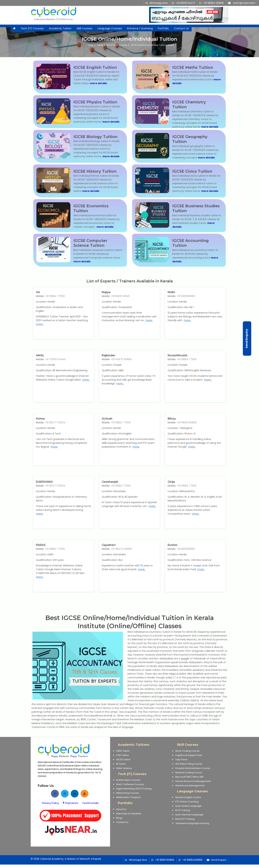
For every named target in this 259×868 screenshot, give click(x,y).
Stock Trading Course (187, 751)
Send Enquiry (219, 860)
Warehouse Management (190, 785)
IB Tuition (121, 764)
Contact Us (182, 28)
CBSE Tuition (123, 751)
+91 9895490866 (187, 422)
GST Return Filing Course (189, 764)
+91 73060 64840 (55, 359)
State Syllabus (124, 768)
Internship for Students (129, 814)
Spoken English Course (188, 797)
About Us (121, 809)
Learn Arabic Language (188, 806)
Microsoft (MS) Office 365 (189, 777)
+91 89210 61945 (120, 296)
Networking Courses (128, 793)
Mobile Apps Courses (128, 780)
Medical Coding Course (189, 773)
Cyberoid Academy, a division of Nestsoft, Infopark (71, 859)
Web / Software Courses (130, 784)
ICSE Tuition (122, 755)
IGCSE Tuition (123, 760)
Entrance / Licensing (140, 28)
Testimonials (90, 803)
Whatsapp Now (159, 3)
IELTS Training (183, 810)
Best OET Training (185, 819)
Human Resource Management (193, 781)
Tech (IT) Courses (32, 28)
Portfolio (163, 28)
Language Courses (110, 28)
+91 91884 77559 (55, 296)
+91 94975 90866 (121, 359)
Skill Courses (85, 28)
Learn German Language (189, 815)
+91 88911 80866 (165, 860)
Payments (71, 803)
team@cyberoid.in (244, 3)
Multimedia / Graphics (129, 797)
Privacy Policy (50, 803)
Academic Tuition (60, 28)
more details (98, 83)
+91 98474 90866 (121, 549)
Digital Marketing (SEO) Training (134, 789)
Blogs (119, 818)
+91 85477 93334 (55, 422)
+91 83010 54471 (185, 3)
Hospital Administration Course (193, 768)
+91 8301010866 (186, 296)
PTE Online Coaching (187, 802)
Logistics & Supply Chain (189, 755)
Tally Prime (181, 760)
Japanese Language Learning (192, 823)
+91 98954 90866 (213, 3)
